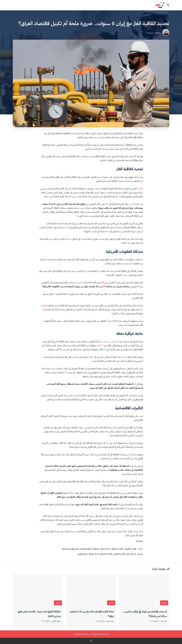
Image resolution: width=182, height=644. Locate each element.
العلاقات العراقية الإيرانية (89, 549)
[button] (167, 5)
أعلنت (132, 204)
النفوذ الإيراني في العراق (70, 549)
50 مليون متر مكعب (111, 342)
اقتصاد (164, 603)
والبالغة (45, 306)
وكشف (140, 189)
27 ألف (100, 346)
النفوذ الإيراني (82, 554)
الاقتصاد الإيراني (130, 549)
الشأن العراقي (105, 549)
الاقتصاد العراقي (117, 549)
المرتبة (124, 357)
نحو (70, 239)
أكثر (104, 287)
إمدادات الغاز (131, 554)
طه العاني (158, 33)
